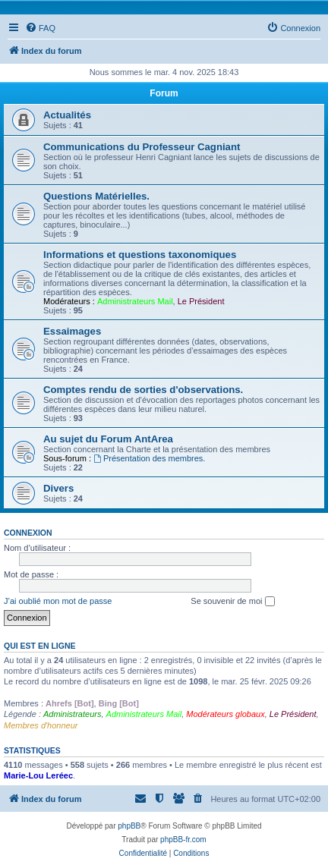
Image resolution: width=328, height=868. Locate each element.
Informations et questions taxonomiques (140, 255)
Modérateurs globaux (225, 714)
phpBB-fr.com (183, 840)
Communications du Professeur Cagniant (142, 147)
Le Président (201, 301)
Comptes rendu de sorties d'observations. (143, 390)
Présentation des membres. (149, 458)
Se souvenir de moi (232, 602)
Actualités (67, 115)
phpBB (129, 826)
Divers (58, 488)
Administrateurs (72, 714)
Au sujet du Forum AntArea (108, 439)
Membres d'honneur (41, 725)
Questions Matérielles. (96, 196)
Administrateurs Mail (135, 301)
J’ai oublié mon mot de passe (58, 601)
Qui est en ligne (40, 646)
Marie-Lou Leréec (38, 775)
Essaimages (72, 331)
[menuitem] (40, 28)
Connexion (28, 533)
